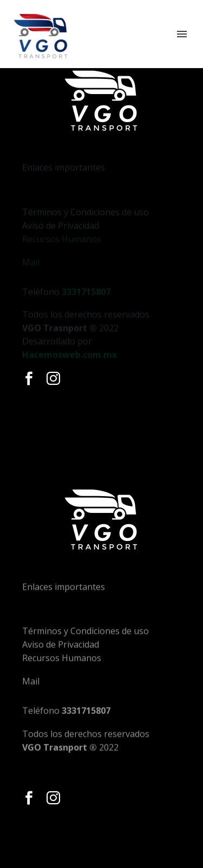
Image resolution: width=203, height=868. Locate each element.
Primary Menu (182, 34)
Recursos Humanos (62, 252)
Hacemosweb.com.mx (70, 360)
